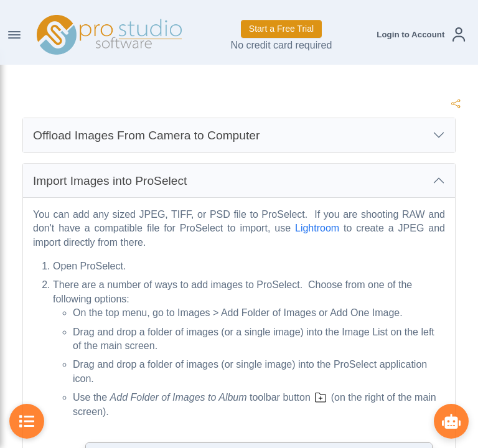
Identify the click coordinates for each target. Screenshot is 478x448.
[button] (421, 35)
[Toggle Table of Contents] (27, 421)
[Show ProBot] (451, 421)
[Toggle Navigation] (14, 35)
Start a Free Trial (281, 29)
